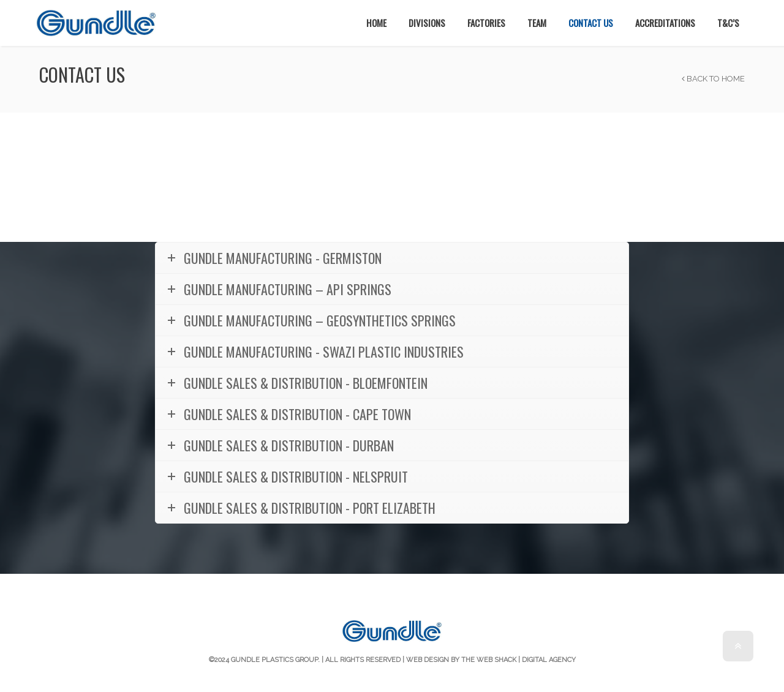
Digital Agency (549, 660)
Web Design (428, 660)
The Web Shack (489, 660)
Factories (486, 23)
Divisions (427, 23)
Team (537, 23)
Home (376, 23)
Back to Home (713, 79)
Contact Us (591, 23)
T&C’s (728, 23)
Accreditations (665, 23)
